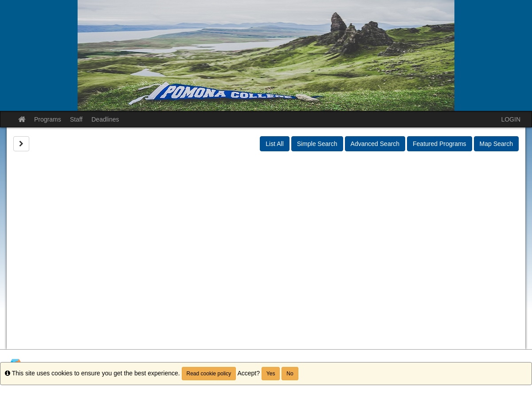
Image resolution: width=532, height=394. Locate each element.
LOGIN (511, 119)
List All (274, 144)
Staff (76, 119)
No (290, 374)
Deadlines (105, 119)
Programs (48, 119)
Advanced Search (375, 144)
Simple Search (317, 144)
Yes (271, 374)
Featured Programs (440, 144)
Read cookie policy (209, 374)
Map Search (496, 144)
